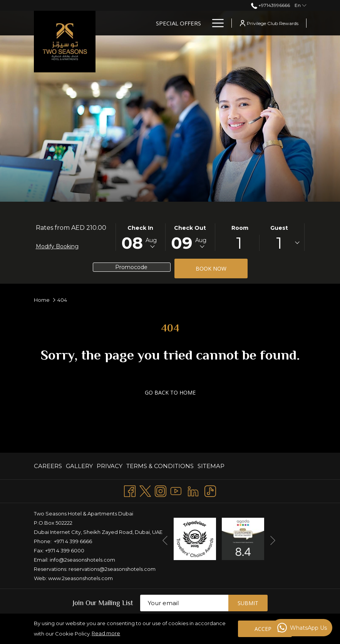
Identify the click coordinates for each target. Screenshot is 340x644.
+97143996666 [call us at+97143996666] (270, 5)
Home (42, 300)
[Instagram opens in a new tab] (161, 490)
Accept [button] (265, 629)
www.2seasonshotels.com (80, 578)
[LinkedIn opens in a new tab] (193, 490)
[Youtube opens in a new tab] (176, 490)
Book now (211, 268)
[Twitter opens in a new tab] (145, 490)
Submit (248, 603)
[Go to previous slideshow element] (165, 540)
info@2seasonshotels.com (82, 560)
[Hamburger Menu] (215, 23)
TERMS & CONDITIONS (160, 466)
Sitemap (211, 466)
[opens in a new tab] (195, 538)
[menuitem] (49, 466)
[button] (141, 237)
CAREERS (48, 466)
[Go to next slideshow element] (273, 540)
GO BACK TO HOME (170, 392)
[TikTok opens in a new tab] (210, 490)
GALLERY (79, 466)
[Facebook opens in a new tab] (130, 490)
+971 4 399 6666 (73, 541)
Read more (106, 633)
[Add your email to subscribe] (184, 603)
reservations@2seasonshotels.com (112, 569)
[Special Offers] (178, 23)
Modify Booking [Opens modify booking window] (57, 246)
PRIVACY (110, 466)
